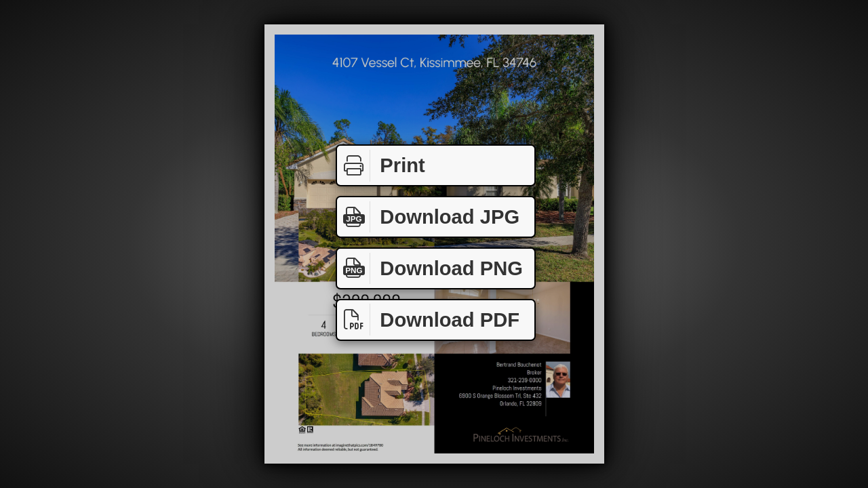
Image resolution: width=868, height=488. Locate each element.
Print (381, 166)
